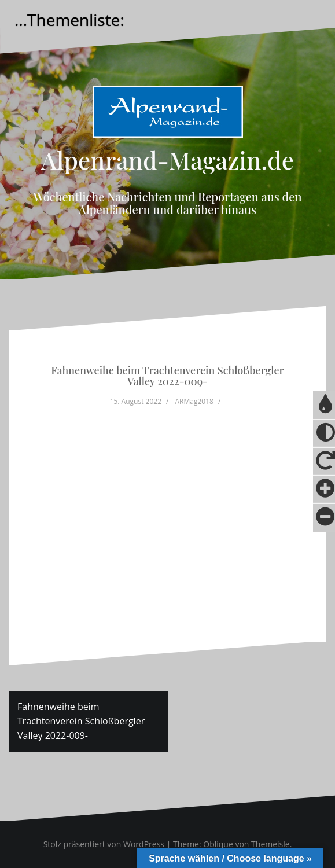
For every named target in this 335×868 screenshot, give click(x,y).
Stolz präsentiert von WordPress (104, 844)
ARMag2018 (194, 401)
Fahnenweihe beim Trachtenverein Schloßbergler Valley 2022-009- (81, 721)
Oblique (218, 844)
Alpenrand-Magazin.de (167, 160)
